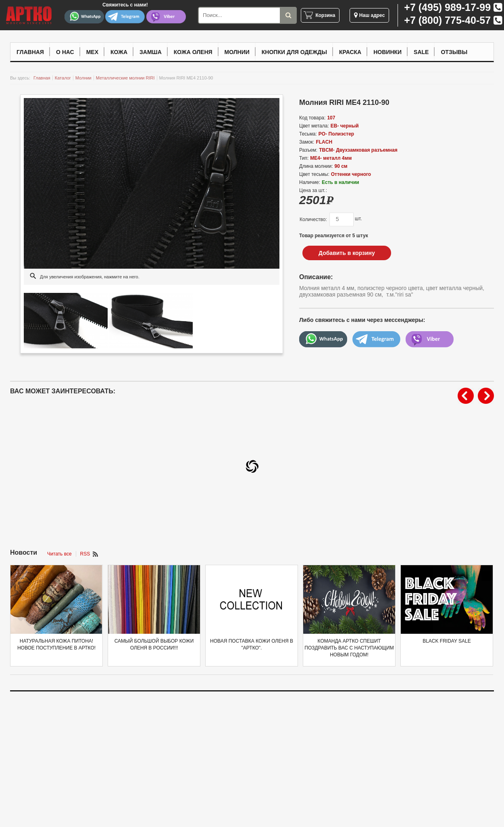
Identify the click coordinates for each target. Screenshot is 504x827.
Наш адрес (369, 15)
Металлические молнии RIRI (125, 78)
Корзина (325, 15)
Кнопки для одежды (294, 52)
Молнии (237, 52)
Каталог (63, 78)
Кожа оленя (193, 52)
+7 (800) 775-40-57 (447, 20)
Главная (30, 52)
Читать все (59, 554)
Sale (421, 52)
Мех (92, 52)
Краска (350, 52)
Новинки (387, 52)
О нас (65, 52)
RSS (85, 554)
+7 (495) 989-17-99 (447, 7)
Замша (151, 52)
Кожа (119, 52)
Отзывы (454, 52)
